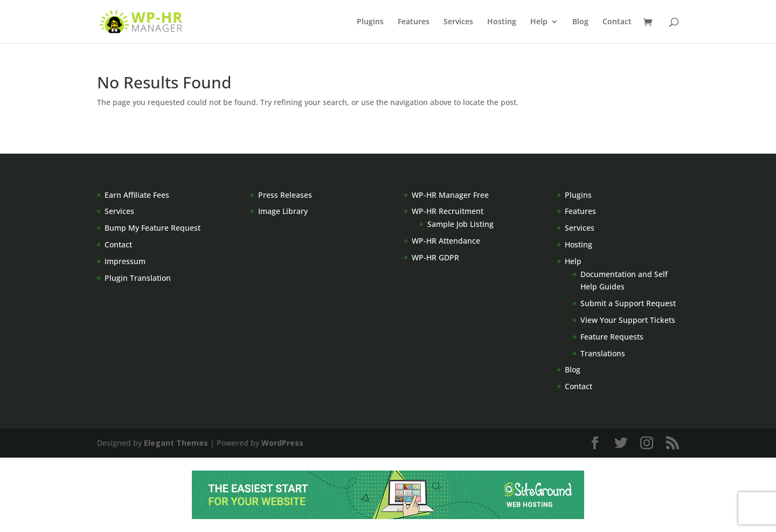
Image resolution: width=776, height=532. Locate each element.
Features (414, 22)
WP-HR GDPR (435, 257)
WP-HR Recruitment (448, 211)
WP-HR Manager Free (450, 195)
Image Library (283, 211)
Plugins (370, 22)
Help (539, 22)
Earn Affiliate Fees (137, 195)
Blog (580, 22)
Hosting (502, 22)
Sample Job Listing (460, 224)
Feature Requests (612, 337)
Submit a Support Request (628, 303)
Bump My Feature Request (153, 228)
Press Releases (285, 195)
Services (458, 22)
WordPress (282, 443)
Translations (603, 353)
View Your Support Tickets (628, 320)
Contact (617, 22)
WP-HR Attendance (446, 241)
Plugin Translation (138, 278)
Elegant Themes (176, 443)
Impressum (125, 261)
